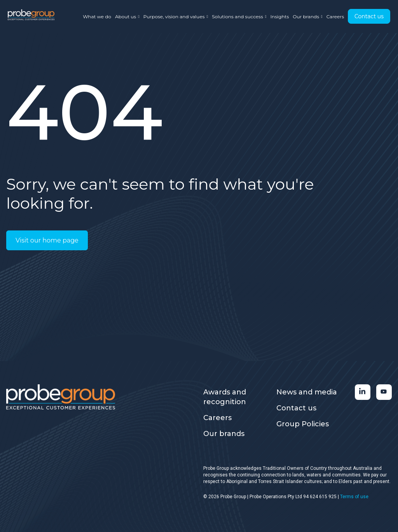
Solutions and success (239, 17)
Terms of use (354, 497)
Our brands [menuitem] (224, 434)
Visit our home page (47, 240)
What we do (97, 17)
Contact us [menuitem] (296, 408)
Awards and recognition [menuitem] (225, 397)
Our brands (307, 17)
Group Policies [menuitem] (303, 424)
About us (127, 17)
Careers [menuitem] (217, 418)
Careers (335, 17)
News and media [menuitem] (307, 392)
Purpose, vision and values (176, 17)
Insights (279, 17)
